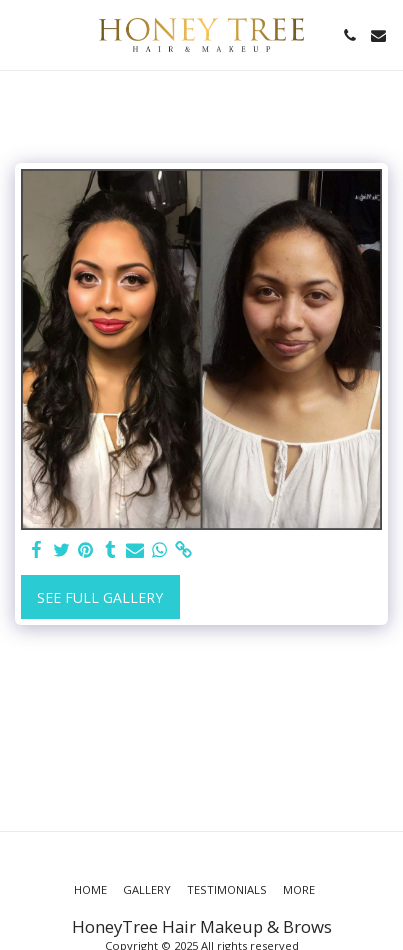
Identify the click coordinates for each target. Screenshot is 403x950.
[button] (22, 34)
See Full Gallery (100, 597)
